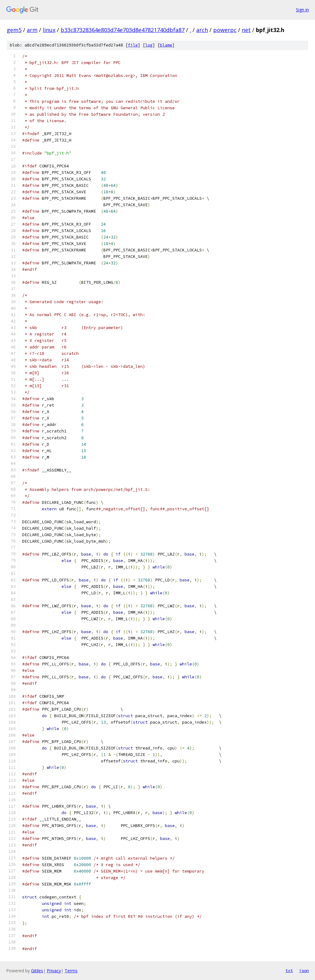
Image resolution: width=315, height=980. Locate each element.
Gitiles (37, 971)
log (149, 45)
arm (32, 30)
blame (166, 45)
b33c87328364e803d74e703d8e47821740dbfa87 (123, 30)
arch (202, 30)
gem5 (14, 30)
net (246, 30)
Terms (71, 971)
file (133, 45)
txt (289, 970)
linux (49, 30)
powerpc (225, 30)
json (304, 970)
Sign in (302, 10)
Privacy (54, 971)
